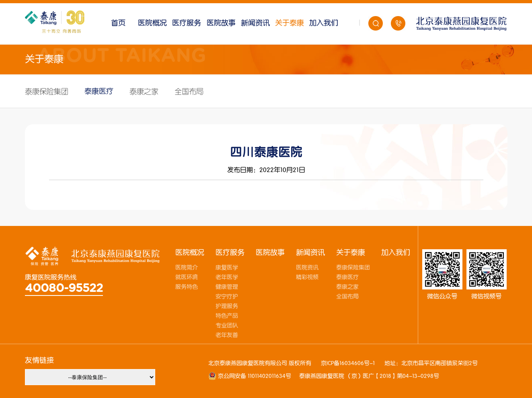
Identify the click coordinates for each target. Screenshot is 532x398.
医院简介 (187, 268)
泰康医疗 (99, 91)
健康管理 (227, 287)
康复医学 (227, 268)
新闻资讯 (255, 23)
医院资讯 (307, 268)
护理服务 (227, 306)
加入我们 (324, 23)
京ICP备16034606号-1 (348, 363)
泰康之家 (144, 92)
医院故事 (221, 23)
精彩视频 (307, 277)
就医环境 (187, 277)
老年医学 (227, 277)
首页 (118, 23)
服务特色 (187, 287)
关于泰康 (290, 23)
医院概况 (152, 23)
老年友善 (227, 335)
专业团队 (227, 326)
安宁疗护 (227, 297)
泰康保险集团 (47, 92)
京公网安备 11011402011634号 (254, 376)
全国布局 (189, 92)
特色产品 (227, 316)
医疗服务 (187, 23)
